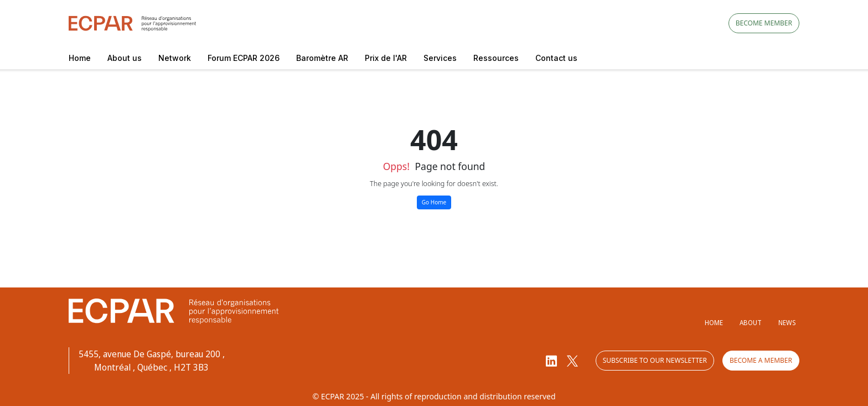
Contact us (556, 58)
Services (440, 58)
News (787, 323)
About (751, 323)
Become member (764, 23)
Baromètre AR (322, 58)
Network (175, 58)
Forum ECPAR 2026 (244, 58)
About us (125, 58)
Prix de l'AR (386, 58)
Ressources (496, 58)
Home (80, 58)
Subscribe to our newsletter (655, 360)
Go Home (434, 202)
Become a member (761, 360)
